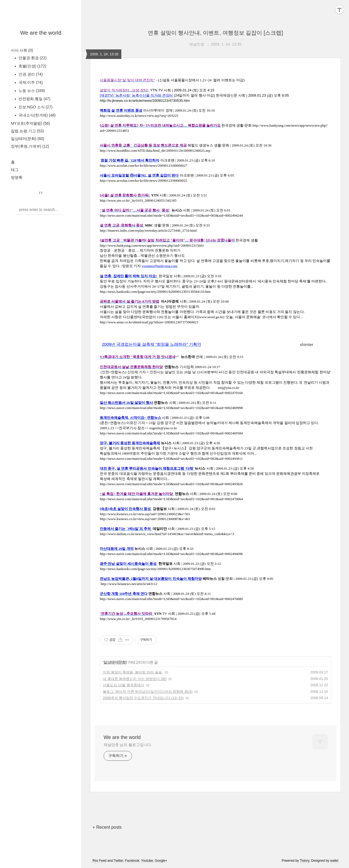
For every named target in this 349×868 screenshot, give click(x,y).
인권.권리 (30, 74)
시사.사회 (22, 50)
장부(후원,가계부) (30, 146)
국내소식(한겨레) (37, 115)
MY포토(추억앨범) (30, 123)
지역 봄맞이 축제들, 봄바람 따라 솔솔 (133, 672)
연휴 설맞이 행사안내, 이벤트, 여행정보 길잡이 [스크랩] (215, 33)
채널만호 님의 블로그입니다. (128, 745)
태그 (15, 170)
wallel (334, 861)
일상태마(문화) (28, 139)
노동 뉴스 (31, 91)
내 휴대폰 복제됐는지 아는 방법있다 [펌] (135, 679)
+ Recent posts (107, 827)
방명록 (17, 177)
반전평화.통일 (34, 99)
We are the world (41, 33)
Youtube (147, 861)
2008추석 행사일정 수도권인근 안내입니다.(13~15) (143, 698)
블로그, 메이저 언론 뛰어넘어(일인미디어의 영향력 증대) (148, 692)
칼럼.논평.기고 (27, 131)
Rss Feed (99, 861)
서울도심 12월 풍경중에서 (124, 685)
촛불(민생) (32, 66)
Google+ (161, 861)
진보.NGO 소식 (35, 107)
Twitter (118, 861)
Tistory (304, 861)
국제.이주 (30, 82)
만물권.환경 (32, 58)
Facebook (132, 861)
